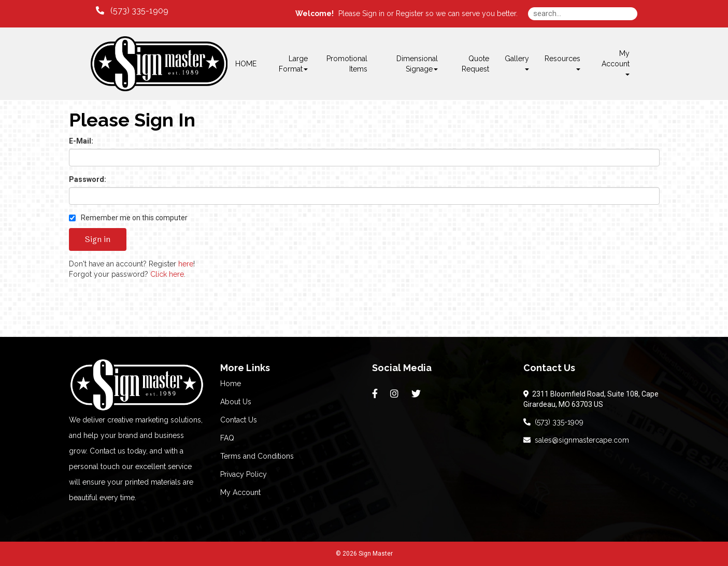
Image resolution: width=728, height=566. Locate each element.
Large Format (293, 64)
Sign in (373, 13)
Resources (562, 62)
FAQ (227, 438)
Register (410, 13)
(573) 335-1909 (553, 422)
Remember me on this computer (128, 218)
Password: (88, 179)
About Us (236, 402)
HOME (246, 64)
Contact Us (239, 420)
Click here (167, 274)
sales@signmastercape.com (576, 440)
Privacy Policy (244, 474)
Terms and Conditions (257, 456)
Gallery (517, 62)
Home (231, 384)
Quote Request (475, 64)
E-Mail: (81, 141)
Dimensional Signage (417, 64)
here (186, 264)
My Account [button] (616, 62)
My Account (240, 492)
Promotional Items (347, 64)
